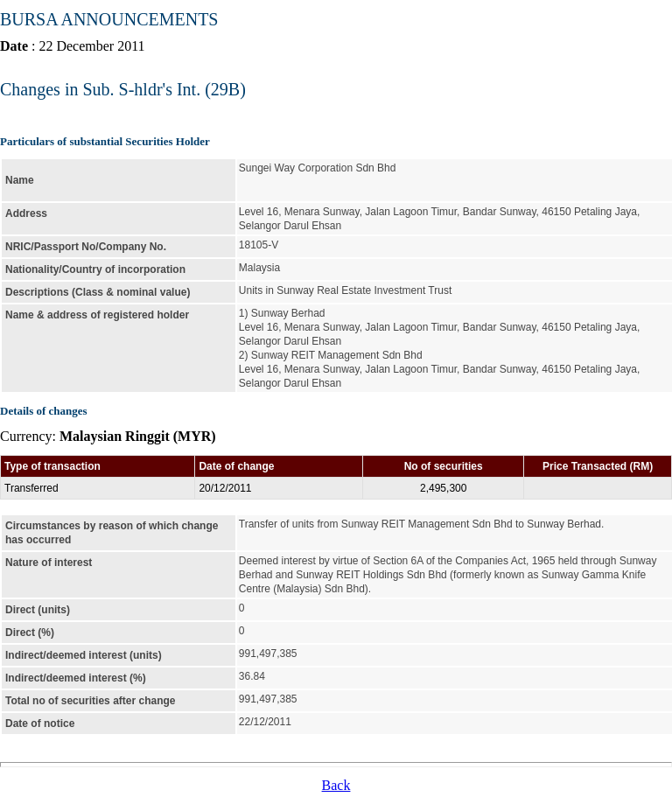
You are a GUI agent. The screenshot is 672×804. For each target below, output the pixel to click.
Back (336, 785)
